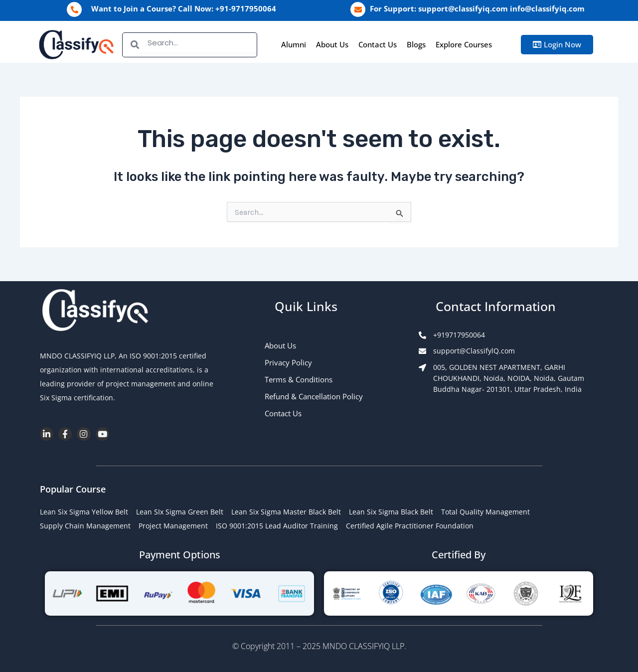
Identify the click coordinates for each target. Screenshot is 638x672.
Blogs (416, 44)
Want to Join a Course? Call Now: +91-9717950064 (184, 8)
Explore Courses (464, 44)
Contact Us (378, 44)
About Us (332, 44)
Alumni (294, 44)
